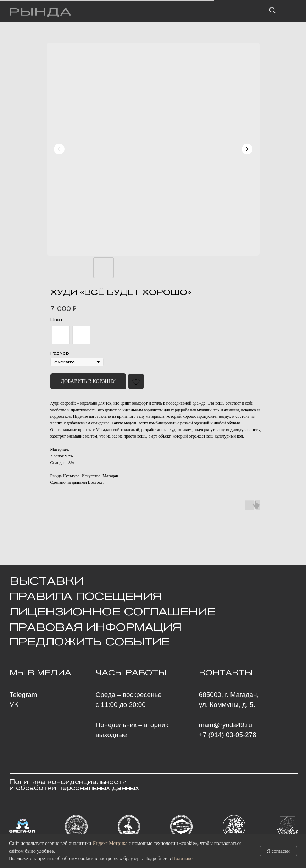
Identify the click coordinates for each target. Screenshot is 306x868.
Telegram (23, 695)
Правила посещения (86, 596)
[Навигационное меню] (294, 10)
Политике (182, 859)
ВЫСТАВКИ (46, 581)
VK (14, 704)
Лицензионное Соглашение (113, 611)
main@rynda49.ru (226, 725)
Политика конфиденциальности (68, 782)
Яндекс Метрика (110, 843)
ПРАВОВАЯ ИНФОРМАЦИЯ (96, 627)
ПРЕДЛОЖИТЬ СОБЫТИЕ (90, 642)
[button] (272, 10)
